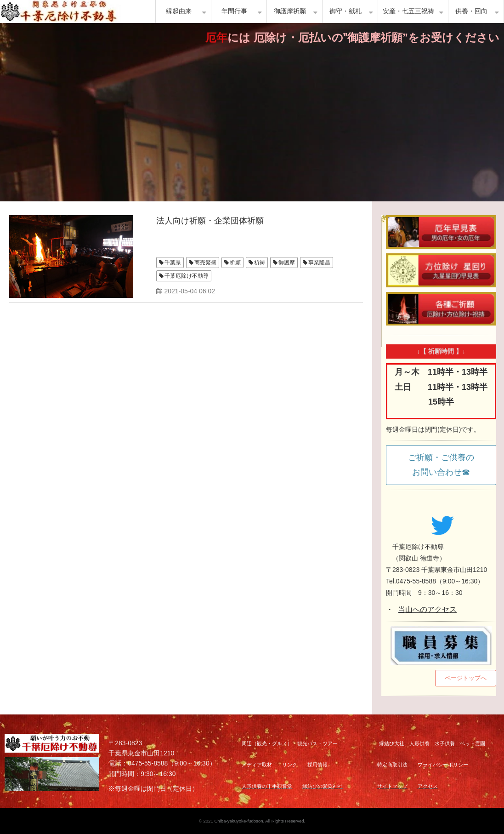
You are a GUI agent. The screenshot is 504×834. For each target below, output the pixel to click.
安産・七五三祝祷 (408, 11)
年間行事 (234, 11)
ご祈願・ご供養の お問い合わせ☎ (445, 465)
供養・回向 (471, 11)
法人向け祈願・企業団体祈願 (210, 221)
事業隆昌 (319, 263)
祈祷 (260, 263)
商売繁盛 (205, 263)
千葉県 (173, 263)
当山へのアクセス (427, 609)
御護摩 (287, 263)
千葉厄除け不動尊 (187, 276)
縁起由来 (179, 11)
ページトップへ (466, 678)
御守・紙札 (345, 11)
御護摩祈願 (290, 11)
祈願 (235, 263)
